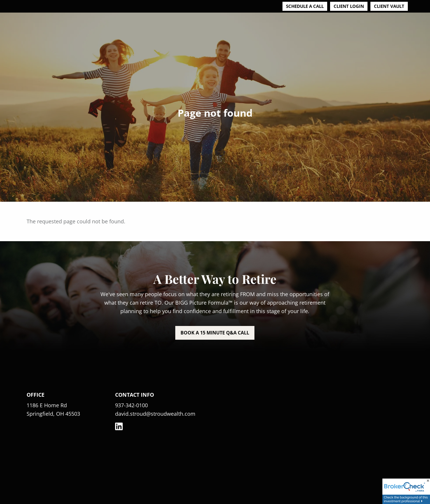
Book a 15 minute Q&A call (215, 333)
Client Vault (389, 6)
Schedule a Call (305, 6)
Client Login (349, 6)
